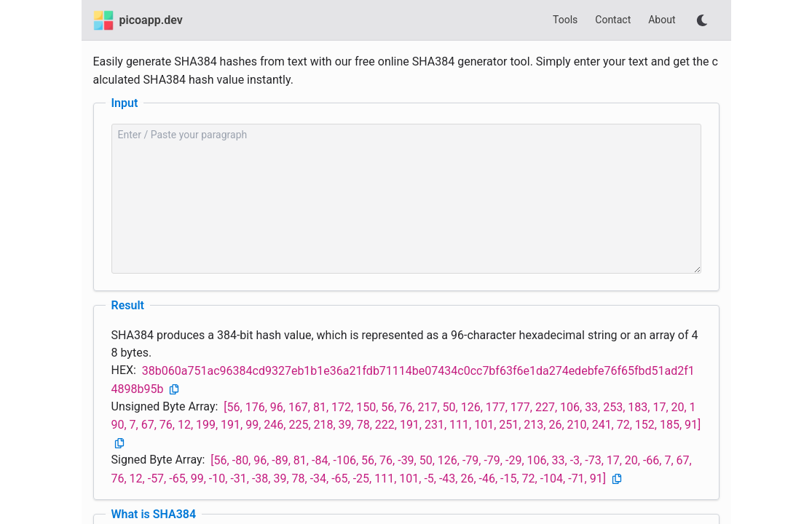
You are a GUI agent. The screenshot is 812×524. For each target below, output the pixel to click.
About (662, 20)
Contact (613, 20)
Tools (565, 20)
